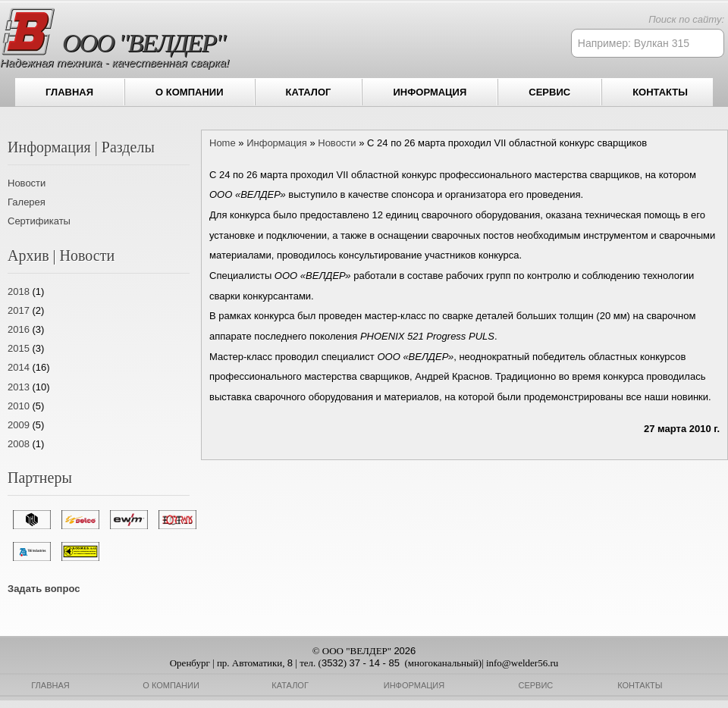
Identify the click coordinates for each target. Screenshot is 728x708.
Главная (69, 92)
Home (223, 143)
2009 (19, 425)
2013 (19, 387)
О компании (189, 92)
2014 (19, 367)
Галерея (27, 202)
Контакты (660, 92)
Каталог (309, 92)
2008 (19, 444)
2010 (19, 406)
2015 (19, 348)
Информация (430, 92)
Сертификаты (39, 221)
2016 (19, 329)
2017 (19, 310)
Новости (27, 183)
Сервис (549, 92)
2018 (19, 291)
